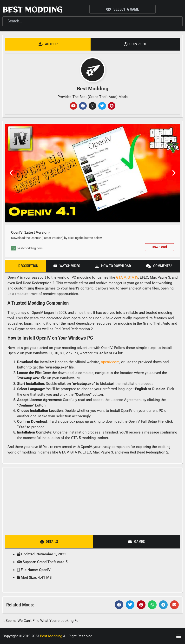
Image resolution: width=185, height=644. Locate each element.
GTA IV (133, 278)
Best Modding (32, 9)
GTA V (121, 278)
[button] (11, 173)
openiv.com (110, 362)
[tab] (48, 44)
